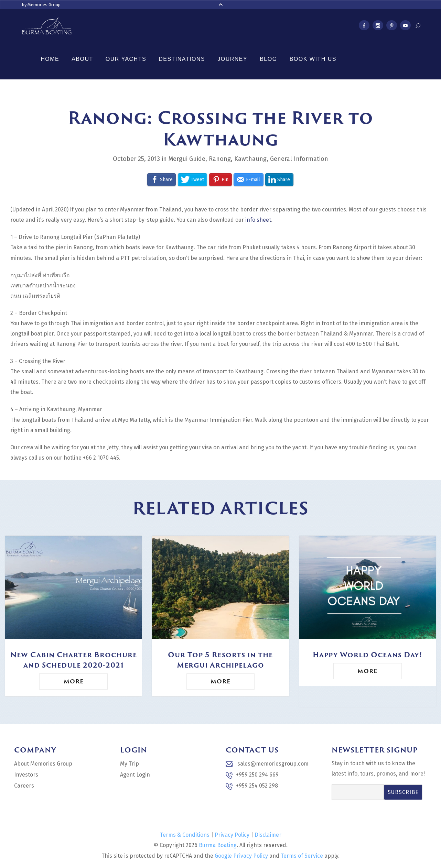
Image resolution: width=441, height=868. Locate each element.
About (82, 59)
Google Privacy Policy (241, 856)
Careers (24, 786)
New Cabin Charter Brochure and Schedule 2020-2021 (74, 660)
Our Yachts (126, 59)
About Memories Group (43, 764)
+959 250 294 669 (252, 775)
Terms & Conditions (185, 835)
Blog (268, 59)
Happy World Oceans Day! (367, 655)
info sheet (258, 220)
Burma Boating (218, 845)
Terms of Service (302, 856)
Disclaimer (268, 835)
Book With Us (313, 59)
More (74, 681)
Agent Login (135, 775)
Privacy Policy (232, 835)
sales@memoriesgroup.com (267, 764)
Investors (26, 775)
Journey (232, 59)
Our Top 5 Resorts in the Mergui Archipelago (220, 660)
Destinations (182, 59)
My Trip (130, 764)
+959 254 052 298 (252, 786)
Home (50, 59)
